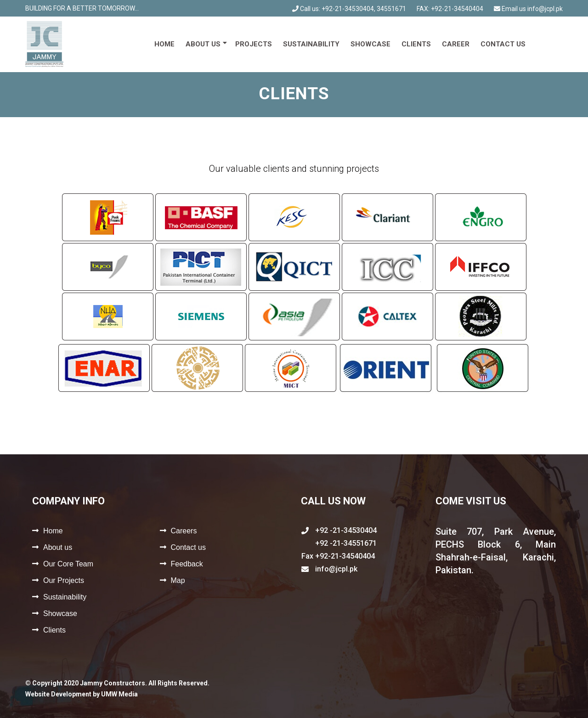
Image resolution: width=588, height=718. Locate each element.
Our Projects (64, 580)
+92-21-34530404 (348, 9)
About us (203, 44)
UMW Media (119, 694)
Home (164, 44)
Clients (416, 44)
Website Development (58, 694)
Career (456, 44)
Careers (184, 531)
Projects (254, 44)
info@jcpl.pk (545, 9)
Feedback (187, 564)
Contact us (503, 44)
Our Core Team (68, 564)
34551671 (391, 9)
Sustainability (311, 44)
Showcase (370, 44)
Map (178, 580)
